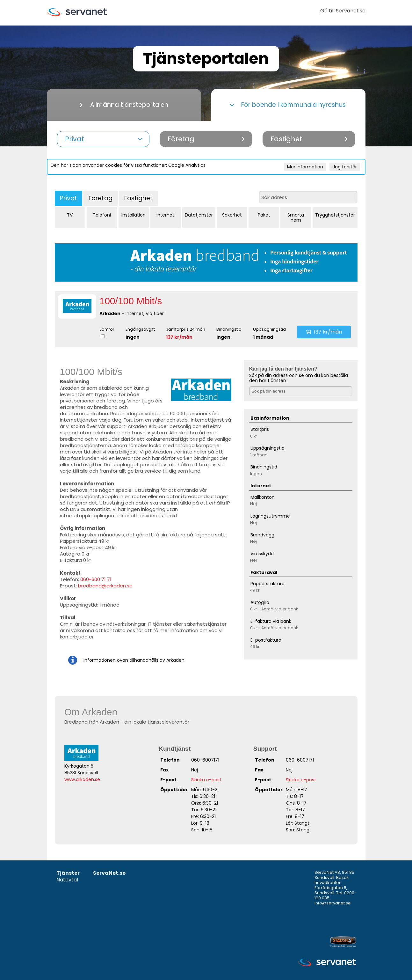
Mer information (305, 167)
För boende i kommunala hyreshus (288, 105)
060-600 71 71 (96, 579)
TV (70, 215)
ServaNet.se (109, 873)
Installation (134, 215)
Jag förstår (345, 167)
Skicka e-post (206, 780)
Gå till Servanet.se (343, 11)
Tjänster (68, 873)
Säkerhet (232, 215)
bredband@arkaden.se (105, 586)
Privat (69, 198)
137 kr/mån (179, 337)
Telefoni (102, 215)
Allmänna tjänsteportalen (124, 105)
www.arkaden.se (82, 779)
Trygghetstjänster (335, 215)
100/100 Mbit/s (131, 301)
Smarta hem (296, 217)
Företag (101, 198)
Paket (264, 215)
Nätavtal (67, 880)
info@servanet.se (333, 903)
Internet (165, 215)
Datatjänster (199, 215)
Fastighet (138, 198)
